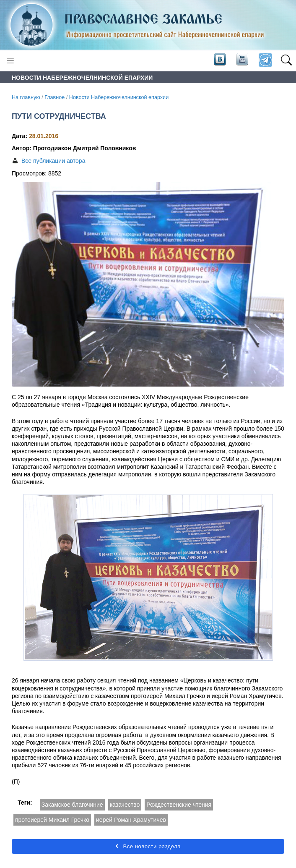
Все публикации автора (53, 161)
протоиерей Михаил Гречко (52, 820)
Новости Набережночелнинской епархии (119, 97)
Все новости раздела (148, 846)
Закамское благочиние (72, 805)
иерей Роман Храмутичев (131, 820)
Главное (55, 97)
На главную (26, 97)
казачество (125, 805)
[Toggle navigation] (10, 61)
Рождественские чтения (179, 805)
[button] (286, 60)
